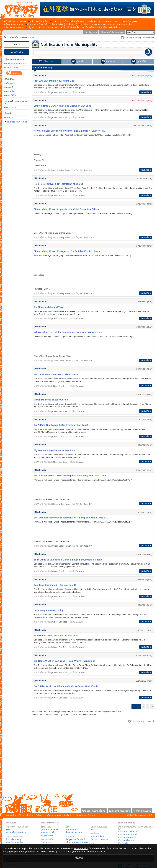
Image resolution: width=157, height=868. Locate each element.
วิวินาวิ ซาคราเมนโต (127, 838)
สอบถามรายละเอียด (14, 842)
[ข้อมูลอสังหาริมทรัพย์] (36, 24)
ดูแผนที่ (10, 87)
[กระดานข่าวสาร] (111, 21)
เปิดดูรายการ (12, 83)
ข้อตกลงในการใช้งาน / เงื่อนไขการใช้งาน (24, 815)
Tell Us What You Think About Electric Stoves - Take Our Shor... (69, 332)
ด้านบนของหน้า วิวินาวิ (17, 122)
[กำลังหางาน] (93, 21)
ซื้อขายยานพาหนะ (74, 833)
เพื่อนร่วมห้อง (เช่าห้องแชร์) (78, 842)
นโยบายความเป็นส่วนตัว (86, 815)
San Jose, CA (86, 170)
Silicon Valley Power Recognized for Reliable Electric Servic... (68, 251)
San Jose (80, 92)
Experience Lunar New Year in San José (56, 636)
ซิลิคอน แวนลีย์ (28, 37)
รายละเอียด (146, 92)
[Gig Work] (31, 27)
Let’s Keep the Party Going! (49, 610)
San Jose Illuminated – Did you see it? (55, 585)
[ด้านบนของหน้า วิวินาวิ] (20, 9)
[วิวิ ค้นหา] (9, 21)
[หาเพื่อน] (84, 24)
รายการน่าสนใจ (48, 833)
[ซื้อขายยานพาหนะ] (14, 24)
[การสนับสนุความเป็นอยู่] (103, 24)
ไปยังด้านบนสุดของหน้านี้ (141, 815)
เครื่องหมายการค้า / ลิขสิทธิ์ (58, 815)
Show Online (12, 67)
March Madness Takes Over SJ (51, 400)
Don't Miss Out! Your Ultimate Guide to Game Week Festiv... (67, 686)
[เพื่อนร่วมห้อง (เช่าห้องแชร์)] (63, 24)
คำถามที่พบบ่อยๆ (13, 839)
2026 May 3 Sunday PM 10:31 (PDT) (140, 38)
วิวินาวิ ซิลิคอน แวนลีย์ (128, 832)
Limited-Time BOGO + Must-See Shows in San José (62, 106)
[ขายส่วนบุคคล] (129, 21)
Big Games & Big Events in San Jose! (55, 450)
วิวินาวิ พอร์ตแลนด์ (126, 840)
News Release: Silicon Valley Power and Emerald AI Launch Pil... (70, 131)
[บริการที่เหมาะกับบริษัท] (94, 27)
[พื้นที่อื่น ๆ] (115, 27)
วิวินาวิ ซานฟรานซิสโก (128, 835)
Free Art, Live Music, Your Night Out (54, 81)
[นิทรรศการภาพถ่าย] (14, 27)
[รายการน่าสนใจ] (59, 21)
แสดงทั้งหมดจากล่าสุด (16, 63)
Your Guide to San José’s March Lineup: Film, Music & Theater (69, 560)
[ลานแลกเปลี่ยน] (125, 24)
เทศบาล (17, 45)
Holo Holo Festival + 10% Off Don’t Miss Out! (59, 184)
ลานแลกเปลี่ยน (97, 837)
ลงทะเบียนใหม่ (17, 52)
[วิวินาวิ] (70, 27)
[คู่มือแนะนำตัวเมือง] (38, 21)
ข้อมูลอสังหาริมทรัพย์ (75, 839)
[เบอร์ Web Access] (49, 27)
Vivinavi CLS (11, 830)
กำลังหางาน (46, 842)
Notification (11, 107)
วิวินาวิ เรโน (123, 843)
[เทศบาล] (22, 21)
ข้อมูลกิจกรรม (47, 836)
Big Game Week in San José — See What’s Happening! (64, 661)
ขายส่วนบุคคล (72, 830)
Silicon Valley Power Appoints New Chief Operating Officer (66, 209)
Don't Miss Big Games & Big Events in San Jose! (61, 425)
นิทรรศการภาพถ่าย (99, 839)
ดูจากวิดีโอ (11, 95)
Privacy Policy (81, 848)
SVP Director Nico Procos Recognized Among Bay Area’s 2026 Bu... (71, 518)
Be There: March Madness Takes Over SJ (57, 374)
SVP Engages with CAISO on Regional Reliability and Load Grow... (71, 476)
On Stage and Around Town (49, 307)
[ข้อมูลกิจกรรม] (77, 21)
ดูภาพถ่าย (11, 91)
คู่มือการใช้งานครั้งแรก (16, 833)
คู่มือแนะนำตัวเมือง (49, 830)
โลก (5, 37)
